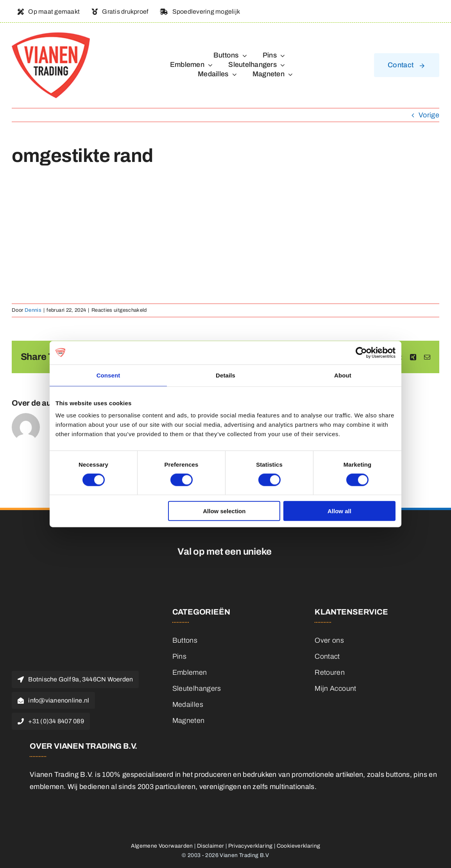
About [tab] (343, 375)
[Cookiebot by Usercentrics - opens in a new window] (361, 352)
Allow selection (224, 511)
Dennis (33, 310)
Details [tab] (225, 375)
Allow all (339, 511)
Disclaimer (211, 846)
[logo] (51, 36)
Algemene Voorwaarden (162, 846)
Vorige (429, 115)
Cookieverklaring (299, 846)
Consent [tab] (108, 375)
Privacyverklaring (251, 846)
